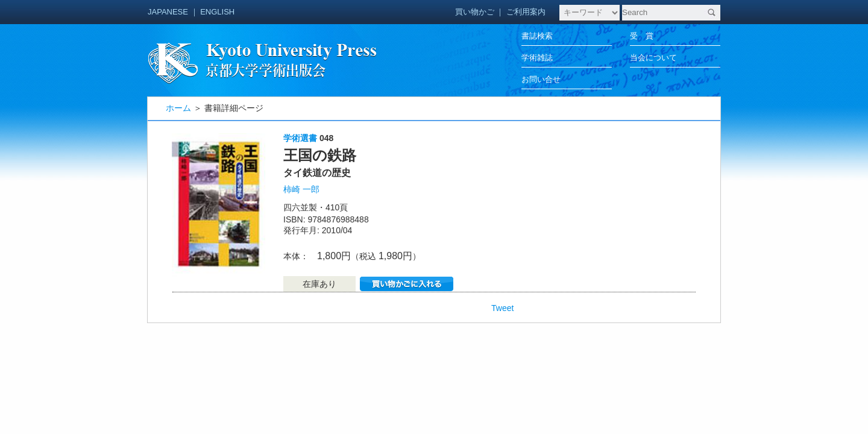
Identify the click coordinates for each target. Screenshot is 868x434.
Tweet (502, 308)
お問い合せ (541, 79)
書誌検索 (537, 36)
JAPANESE (168, 12)
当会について (653, 58)
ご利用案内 (526, 12)
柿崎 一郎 (301, 189)
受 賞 (642, 36)
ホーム (178, 108)
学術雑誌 (537, 58)
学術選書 (300, 138)
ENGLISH (217, 12)
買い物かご (475, 12)
